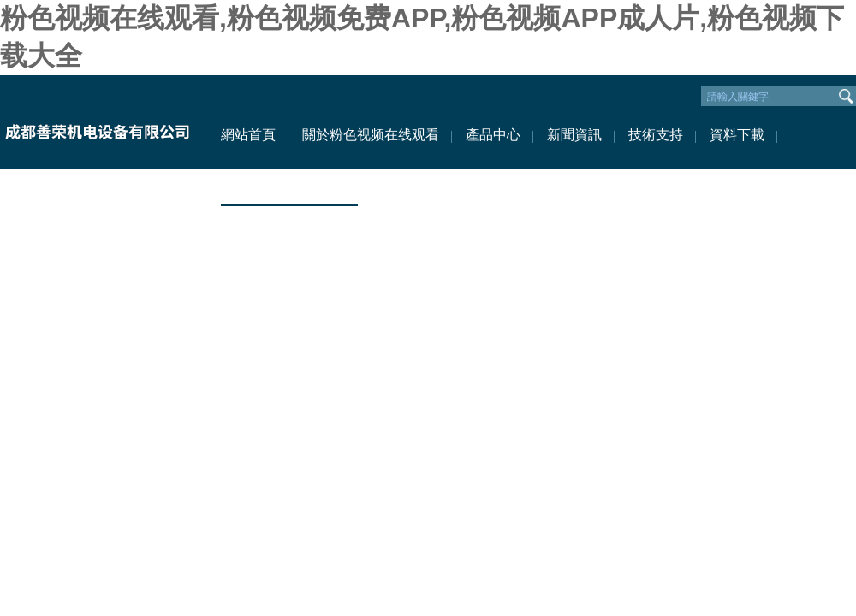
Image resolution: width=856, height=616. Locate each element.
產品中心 (493, 135)
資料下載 (737, 135)
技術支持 (656, 135)
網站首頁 (248, 135)
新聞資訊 (574, 135)
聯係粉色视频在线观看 (289, 186)
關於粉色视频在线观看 (371, 135)
